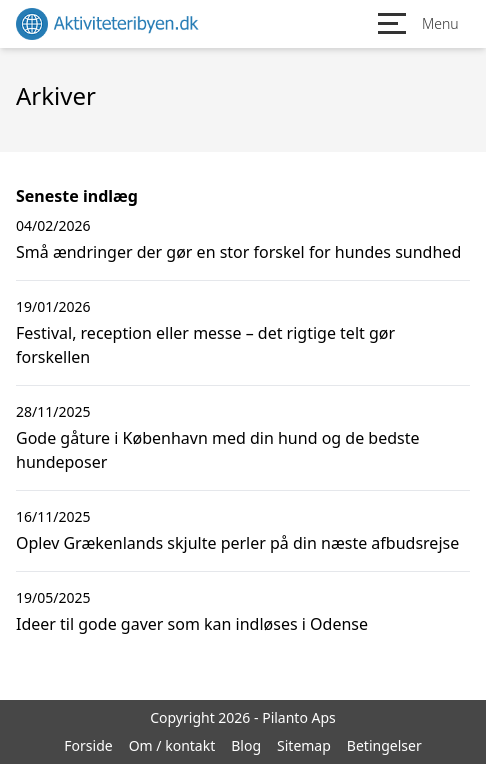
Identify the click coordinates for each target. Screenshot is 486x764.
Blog (246, 745)
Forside (88, 745)
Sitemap (304, 745)
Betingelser (384, 745)
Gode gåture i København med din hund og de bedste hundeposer (218, 450)
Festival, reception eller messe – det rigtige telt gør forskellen (205, 345)
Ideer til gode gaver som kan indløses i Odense (192, 624)
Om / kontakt (172, 745)
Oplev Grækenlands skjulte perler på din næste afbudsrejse (237, 543)
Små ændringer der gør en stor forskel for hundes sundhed (238, 252)
